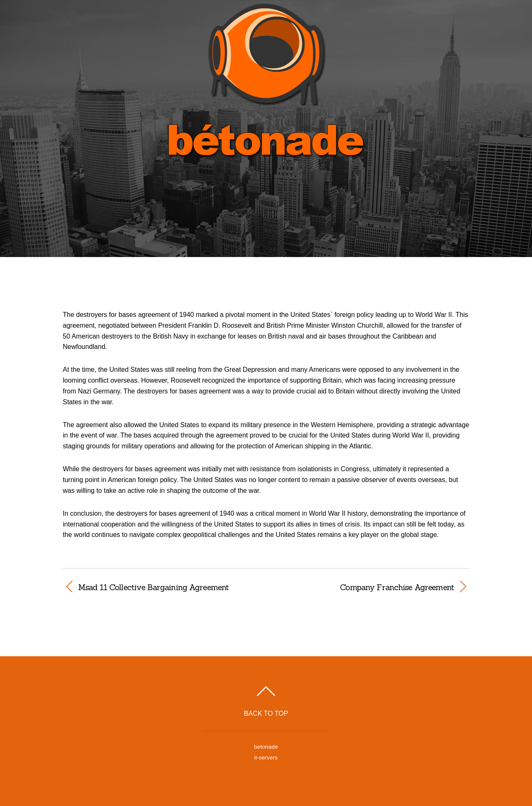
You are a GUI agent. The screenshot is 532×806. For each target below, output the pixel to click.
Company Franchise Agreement (366, 587)
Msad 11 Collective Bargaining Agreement (153, 587)
